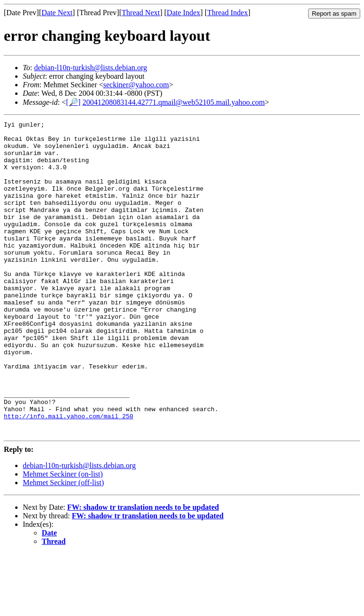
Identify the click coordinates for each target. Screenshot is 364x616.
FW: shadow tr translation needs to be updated (143, 570)
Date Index (184, 13)
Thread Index (227, 13)
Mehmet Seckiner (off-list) (63, 545)
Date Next (57, 13)
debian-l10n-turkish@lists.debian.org (91, 68)
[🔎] (73, 102)
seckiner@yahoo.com (136, 85)
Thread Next (141, 13)
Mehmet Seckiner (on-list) (63, 537)
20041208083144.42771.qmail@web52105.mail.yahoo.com (174, 102)
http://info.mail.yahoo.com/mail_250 (68, 476)
